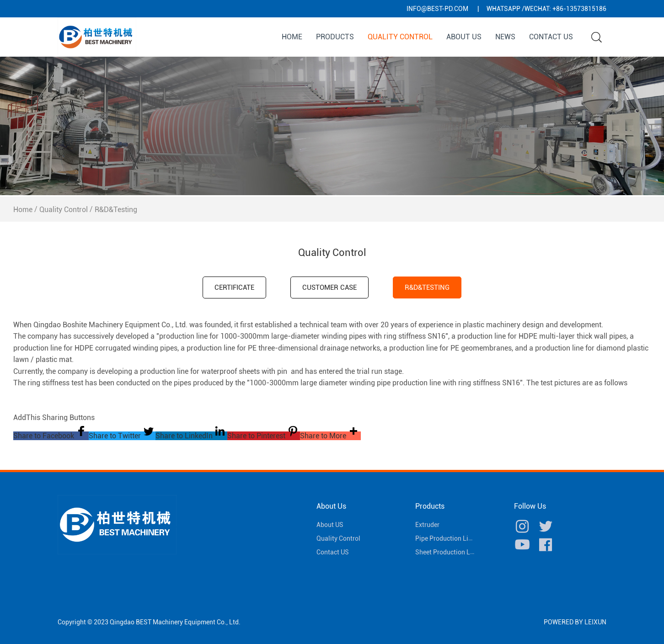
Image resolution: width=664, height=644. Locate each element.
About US (464, 37)
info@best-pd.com (437, 9)
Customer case (329, 287)
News (505, 37)
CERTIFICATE (234, 287)
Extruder (427, 525)
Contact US (551, 37)
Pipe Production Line (445, 538)
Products (335, 37)
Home (292, 37)
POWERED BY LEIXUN (575, 622)
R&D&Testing (116, 210)
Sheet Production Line (447, 552)
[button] (51, 436)
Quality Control (400, 37)
